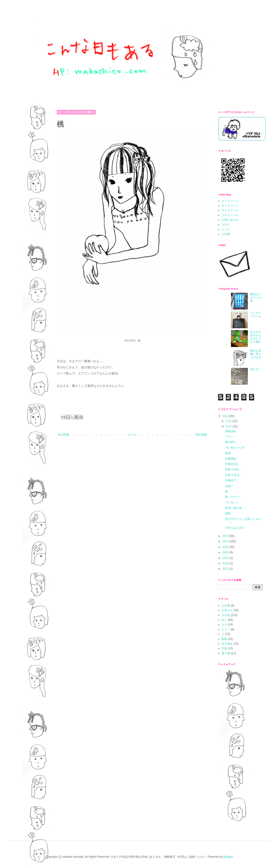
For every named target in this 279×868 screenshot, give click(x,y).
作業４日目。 (234, 475)
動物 (224, 639)
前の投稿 (201, 435)
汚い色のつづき (235, 448)
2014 (226, 541)
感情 (228, 513)
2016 (226, 552)
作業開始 (231, 459)
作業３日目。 (234, 469)
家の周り (231, 442)
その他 (226, 615)
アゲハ (229, 437)
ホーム (132, 435)
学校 (224, 648)
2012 (226, 416)
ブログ (226, 225)
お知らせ (227, 610)
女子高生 (227, 644)
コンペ (226, 629)
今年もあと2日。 (236, 528)
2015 (226, 547)
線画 (228, 453)
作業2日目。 (233, 464)
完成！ (229, 486)
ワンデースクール (256, 315)
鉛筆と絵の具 (234, 508)
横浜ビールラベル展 (256, 298)
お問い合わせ (230, 220)
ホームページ (230, 201)
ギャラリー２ (230, 210)
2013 (226, 536)
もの (224, 624)
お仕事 (226, 234)
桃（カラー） (234, 497)
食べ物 (226, 653)
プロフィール (230, 215)
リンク (226, 229)
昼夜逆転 (231, 431)
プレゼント (232, 502)
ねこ (224, 620)
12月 (229, 426)
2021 (226, 569)
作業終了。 (232, 480)
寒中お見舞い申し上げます (256, 354)
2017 (226, 558)
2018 (226, 563)
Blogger (228, 857)
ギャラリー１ (230, 206)
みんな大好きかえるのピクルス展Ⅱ (256, 337)
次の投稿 (64, 435)
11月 (229, 421)
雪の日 (254, 369)
